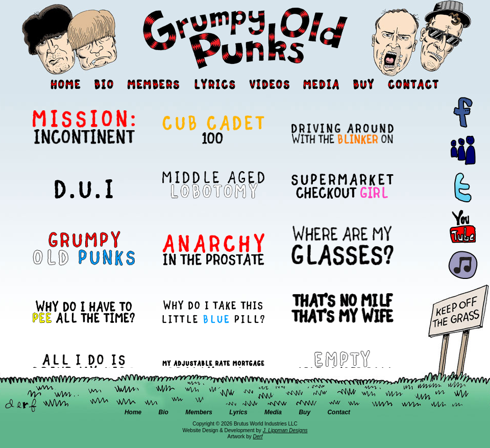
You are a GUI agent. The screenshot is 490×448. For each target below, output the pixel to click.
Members (199, 412)
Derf (258, 437)
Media (273, 412)
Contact (339, 412)
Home (133, 412)
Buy (304, 412)
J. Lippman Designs (285, 430)
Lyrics (238, 412)
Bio (164, 412)
